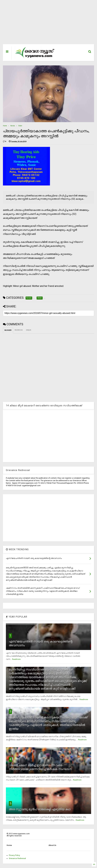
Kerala (13, 126)
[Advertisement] (48, 24)
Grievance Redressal (17, 858)
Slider (20, 126)
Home (5, 126)
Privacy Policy (14, 855)
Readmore (16, 659)
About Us (52, 845)
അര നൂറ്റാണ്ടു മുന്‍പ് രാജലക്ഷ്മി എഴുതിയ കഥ (40, 809)
